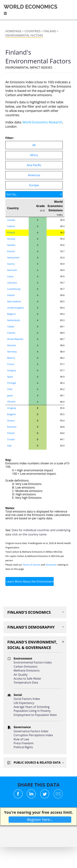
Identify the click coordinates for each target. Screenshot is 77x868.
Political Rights (23, 747)
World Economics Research (42, 122)
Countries (33, 31)
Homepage (13, 31)
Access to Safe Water (27, 679)
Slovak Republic (15, 339)
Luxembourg (14, 289)
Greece (11, 421)
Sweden (11, 245)
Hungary (12, 370)
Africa (34, 155)
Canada (11, 220)
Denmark (12, 270)
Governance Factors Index (31, 731)
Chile (10, 389)
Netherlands (14, 320)
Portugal (12, 383)
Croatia (11, 439)
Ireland (11, 295)
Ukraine (11, 402)
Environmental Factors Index (33, 662)
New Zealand (14, 301)
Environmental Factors (24, 35)
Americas (34, 175)
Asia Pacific (34, 165)
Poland (11, 433)
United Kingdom (16, 308)
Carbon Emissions (26, 667)
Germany (12, 352)
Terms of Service (32, 565)
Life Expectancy (24, 703)
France (11, 364)
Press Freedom (24, 743)
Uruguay (12, 408)
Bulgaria (11, 414)
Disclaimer (51, 565)
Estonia (11, 251)
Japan (10, 395)
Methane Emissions (27, 670)
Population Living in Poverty (32, 711)
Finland (50, 31)
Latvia (10, 276)
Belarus (11, 358)
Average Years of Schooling (32, 707)
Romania (12, 427)
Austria (11, 264)
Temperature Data (26, 682)
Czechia (11, 333)
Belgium (11, 314)
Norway (11, 239)
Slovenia (11, 345)
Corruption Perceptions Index (33, 735)
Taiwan (11, 327)
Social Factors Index (27, 699)
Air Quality (21, 675)
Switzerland (13, 258)
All (34, 145)
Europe (34, 185)
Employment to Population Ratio (35, 715)
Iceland (11, 226)
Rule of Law (21, 739)
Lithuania (12, 283)
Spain (10, 377)
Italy (9, 446)
